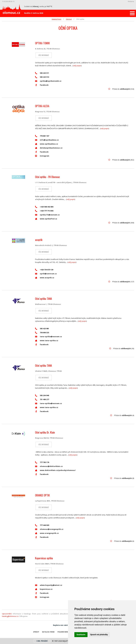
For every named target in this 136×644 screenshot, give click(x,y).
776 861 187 (42, 136)
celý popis (77, 66)
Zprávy (36, 632)
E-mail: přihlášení (42, 641)
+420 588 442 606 (44, 207)
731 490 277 (42, 399)
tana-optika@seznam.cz (48, 337)
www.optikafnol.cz (46, 219)
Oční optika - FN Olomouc (47, 177)
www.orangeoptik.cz (47, 533)
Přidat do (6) (124, 541)
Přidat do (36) (124, 348)
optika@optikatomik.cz (48, 81)
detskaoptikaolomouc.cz (49, 148)
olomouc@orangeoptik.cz (49, 529)
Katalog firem (57, 19)
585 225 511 (42, 73)
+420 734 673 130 (44, 270)
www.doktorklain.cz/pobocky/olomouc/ (55, 470)
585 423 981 (42, 329)
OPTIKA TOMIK (42, 43)
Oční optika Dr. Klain (45, 432)
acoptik (39, 240)
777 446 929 (42, 525)
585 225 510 (42, 77)
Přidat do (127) (123, 282)
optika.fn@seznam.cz (47, 215)
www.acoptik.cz (45, 278)
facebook (42, 85)
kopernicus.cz (44, 589)
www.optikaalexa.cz (47, 144)
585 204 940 (42, 395)
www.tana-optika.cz (47, 341)
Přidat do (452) (123, 160)
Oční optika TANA (43, 299)
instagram (42, 156)
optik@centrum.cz (46, 274)
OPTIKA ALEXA (42, 106)
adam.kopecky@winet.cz (49, 585)
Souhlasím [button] (81, 635)
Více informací (43, 55)
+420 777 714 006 (44, 211)
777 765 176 (42, 462)
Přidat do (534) (123, 89)
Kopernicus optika (44, 558)
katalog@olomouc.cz (10, 616)
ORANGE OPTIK (42, 495)
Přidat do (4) (124, 415)
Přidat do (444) (123, 223)
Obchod (69, 19)
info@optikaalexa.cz (47, 140)
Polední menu (63, 632)
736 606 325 (42, 333)
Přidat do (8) (124, 478)
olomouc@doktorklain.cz (49, 466)
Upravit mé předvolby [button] (99, 635)
